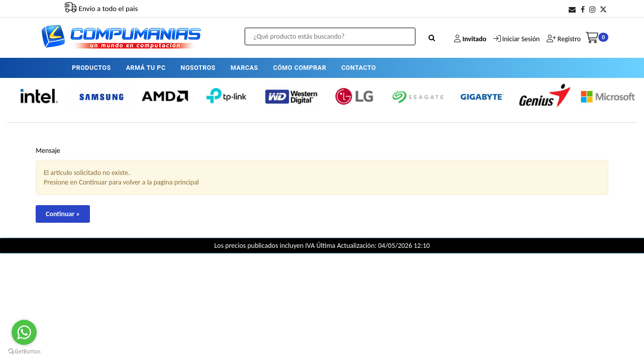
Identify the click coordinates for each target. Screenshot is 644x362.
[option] (38, 96)
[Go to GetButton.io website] (24, 352)
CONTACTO (358, 68)
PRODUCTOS (91, 68)
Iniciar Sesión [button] (521, 39)
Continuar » (63, 214)
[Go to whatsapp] (24, 332)
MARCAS (244, 68)
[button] (572, 10)
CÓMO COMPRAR (300, 68)
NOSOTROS (198, 68)
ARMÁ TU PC (146, 68)
